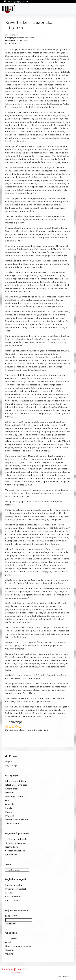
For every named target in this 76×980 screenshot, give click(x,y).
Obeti (8, 942)
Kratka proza (12, 789)
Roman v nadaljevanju (17, 820)
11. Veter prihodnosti (16, 839)
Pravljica (10, 816)
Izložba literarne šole (16, 785)
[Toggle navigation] (71, 9)
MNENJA (10, 793)
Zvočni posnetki (13, 824)
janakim (15, 35)
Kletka (9, 893)
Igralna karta (12, 847)
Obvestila (10, 804)
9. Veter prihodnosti (15, 851)
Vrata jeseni (11, 938)
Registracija (11, 766)
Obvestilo (10, 950)
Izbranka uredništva (25, 38)
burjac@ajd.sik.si (18, 2)
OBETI (8, 800)
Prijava (9, 762)
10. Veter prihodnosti (16, 843)
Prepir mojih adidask (16, 889)
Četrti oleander (13, 897)
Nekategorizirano (14, 796)
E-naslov (11, 916)
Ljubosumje (11, 855)
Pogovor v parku (14, 885)
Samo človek (12, 900)
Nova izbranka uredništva (18, 946)
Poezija (9, 808)
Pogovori (10, 812)
